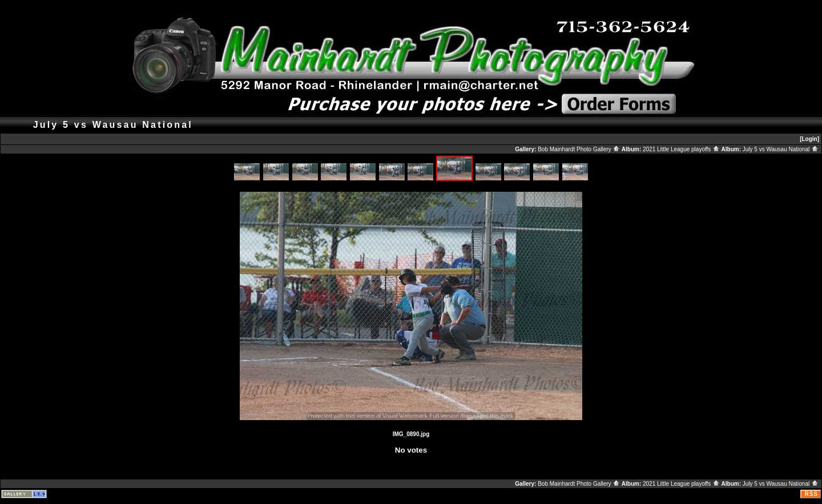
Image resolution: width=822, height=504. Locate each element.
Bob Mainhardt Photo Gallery (579, 149)
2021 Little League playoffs (681, 149)
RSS (811, 494)
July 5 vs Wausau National (781, 149)
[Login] (809, 139)
